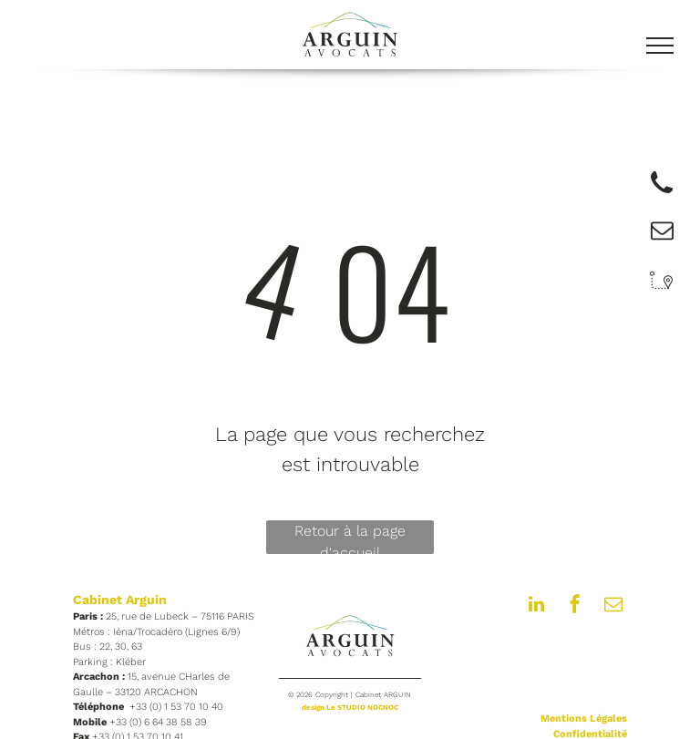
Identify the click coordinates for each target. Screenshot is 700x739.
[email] (613, 606)
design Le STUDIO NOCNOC (350, 708)
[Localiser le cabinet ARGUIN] (661, 291)
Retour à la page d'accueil (350, 538)
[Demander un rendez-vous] (662, 195)
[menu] (660, 46)
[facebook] (575, 606)
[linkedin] (537, 606)
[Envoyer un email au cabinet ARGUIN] (662, 236)
